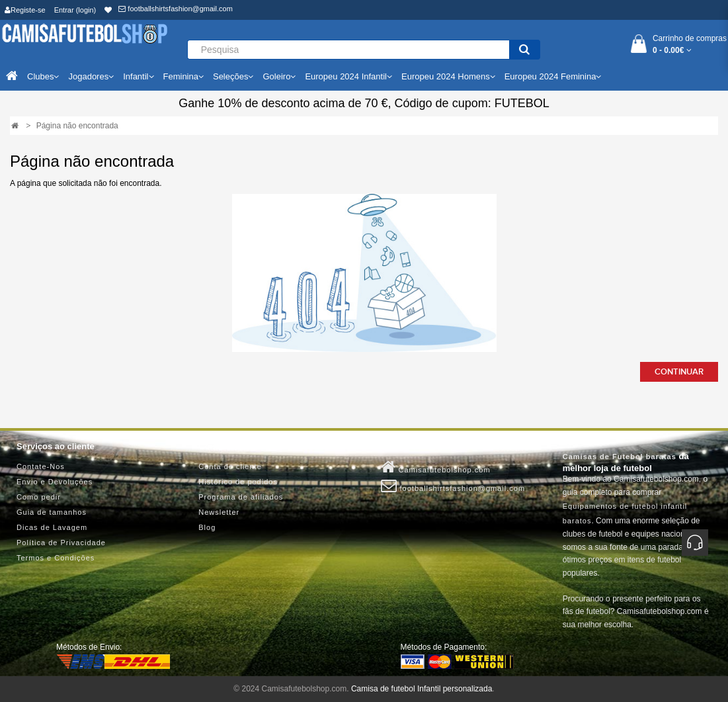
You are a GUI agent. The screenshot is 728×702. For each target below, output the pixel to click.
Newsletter (219, 512)
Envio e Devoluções (55, 482)
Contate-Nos (41, 466)
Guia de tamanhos (52, 512)
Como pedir (39, 497)
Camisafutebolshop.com (436, 467)
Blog (207, 527)
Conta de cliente (230, 466)
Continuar (679, 372)
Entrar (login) (75, 10)
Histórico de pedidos (238, 482)
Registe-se (25, 10)
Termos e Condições (56, 558)
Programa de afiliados (241, 497)
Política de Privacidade (61, 543)
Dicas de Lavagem (52, 527)
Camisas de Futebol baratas (620, 457)
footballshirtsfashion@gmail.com (176, 9)
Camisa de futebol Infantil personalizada (422, 689)
